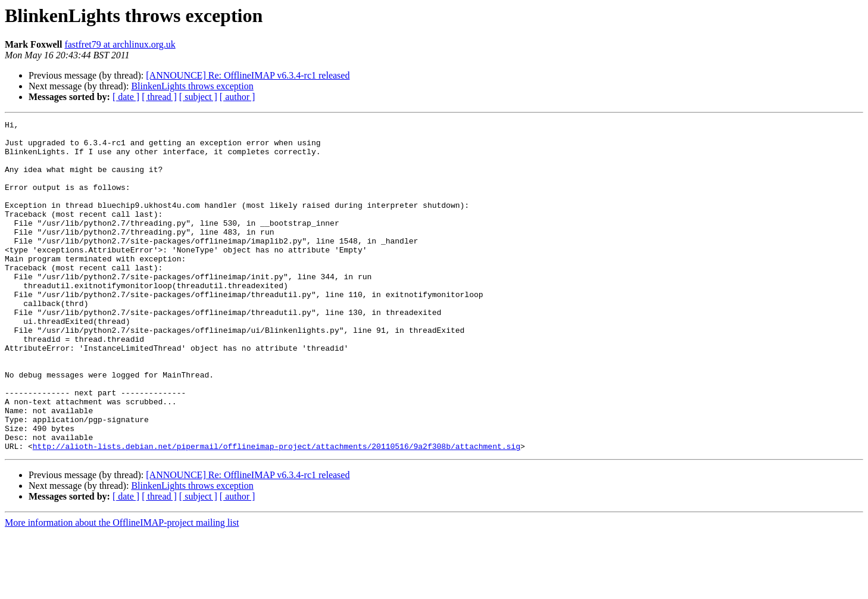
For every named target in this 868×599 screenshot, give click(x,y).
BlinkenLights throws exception (192, 86)
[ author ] (238, 97)
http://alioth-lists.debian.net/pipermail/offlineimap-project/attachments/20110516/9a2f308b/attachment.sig (277, 512)
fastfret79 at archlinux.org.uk (120, 44)
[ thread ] (159, 97)
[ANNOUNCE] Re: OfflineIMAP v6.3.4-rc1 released (248, 75)
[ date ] (126, 97)
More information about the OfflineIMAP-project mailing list (122, 589)
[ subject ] (198, 97)
